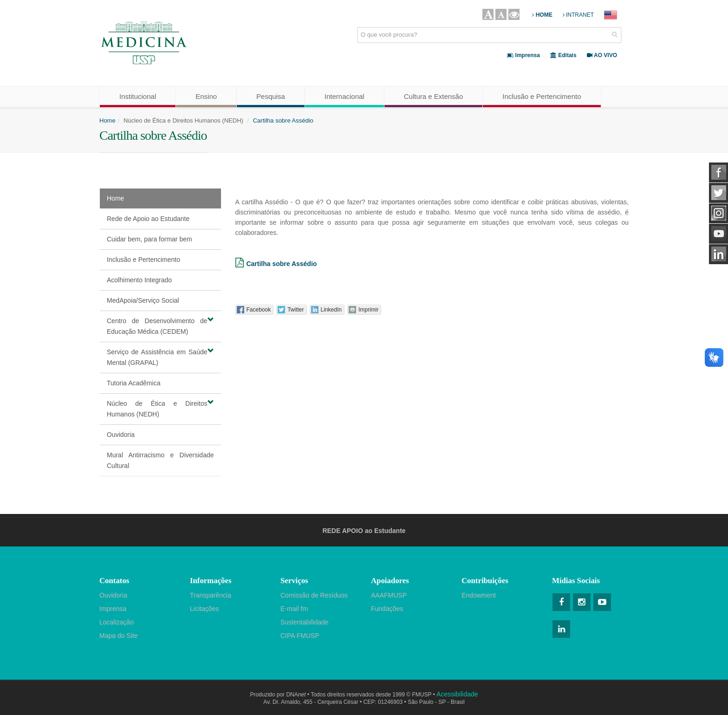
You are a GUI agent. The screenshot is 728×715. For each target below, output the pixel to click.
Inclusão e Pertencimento (143, 260)
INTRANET (578, 15)
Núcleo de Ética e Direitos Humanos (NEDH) (160, 408)
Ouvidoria (121, 435)
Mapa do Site (119, 636)
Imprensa (113, 609)
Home (107, 120)
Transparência (211, 595)
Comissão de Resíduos (314, 595)
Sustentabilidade (305, 622)
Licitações (204, 609)
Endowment (479, 595)
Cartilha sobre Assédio (283, 120)
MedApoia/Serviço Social (143, 300)
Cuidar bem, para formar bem (149, 239)
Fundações (387, 609)
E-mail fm (294, 609)
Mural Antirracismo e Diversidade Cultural (160, 460)
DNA (296, 695)
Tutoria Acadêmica (133, 383)
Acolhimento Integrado (139, 280)
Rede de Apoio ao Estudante (148, 219)
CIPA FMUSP (300, 636)
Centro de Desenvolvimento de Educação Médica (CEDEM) (160, 326)
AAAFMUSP (389, 595)
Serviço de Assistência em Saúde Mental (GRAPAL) (160, 357)
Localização (117, 622)
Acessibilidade (457, 694)
